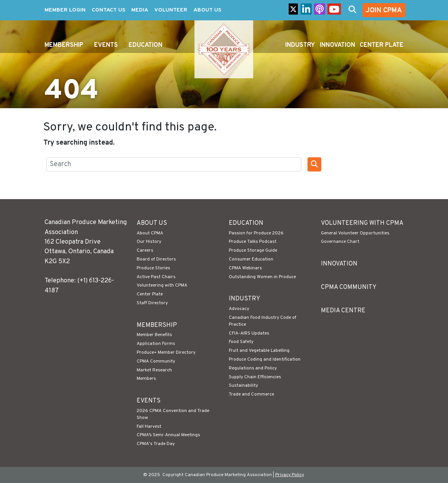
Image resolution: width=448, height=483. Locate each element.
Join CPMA (384, 11)
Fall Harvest (149, 427)
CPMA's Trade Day (156, 444)
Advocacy (239, 309)
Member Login (65, 10)
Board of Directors (156, 259)
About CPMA (150, 233)
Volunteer (171, 10)
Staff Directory (152, 303)
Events (106, 45)
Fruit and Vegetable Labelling (259, 351)
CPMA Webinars (245, 268)
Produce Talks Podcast (253, 242)
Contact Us (108, 10)
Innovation (337, 45)
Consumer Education (251, 259)
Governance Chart (340, 242)
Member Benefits (154, 335)
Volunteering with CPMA (162, 285)
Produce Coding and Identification (265, 359)
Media (140, 10)
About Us (207, 10)
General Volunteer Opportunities (355, 233)
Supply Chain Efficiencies (255, 377)
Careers (145, 251)
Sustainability (243, 386)
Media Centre (343, 311)
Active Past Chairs (156, 277)
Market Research (154, 370)
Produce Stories (153, 268)
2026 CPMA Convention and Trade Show (173, 414)
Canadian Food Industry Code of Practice (263, 321)
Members (146, 379)
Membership (64, 45)
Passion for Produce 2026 (256, 233)
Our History (149, 242)
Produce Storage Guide (253, 251)
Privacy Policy (290, 475)
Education (145, 45)
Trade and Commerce (251, 394)
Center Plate (382, 45)
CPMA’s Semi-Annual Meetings (168, 435)
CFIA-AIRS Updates (249, 333)
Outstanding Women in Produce (262, 277)
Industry (300, 45)
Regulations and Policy (253, 368)
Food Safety (241, 342)
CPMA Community (156, 361)
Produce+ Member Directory (166, 353)
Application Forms (156, 344)
